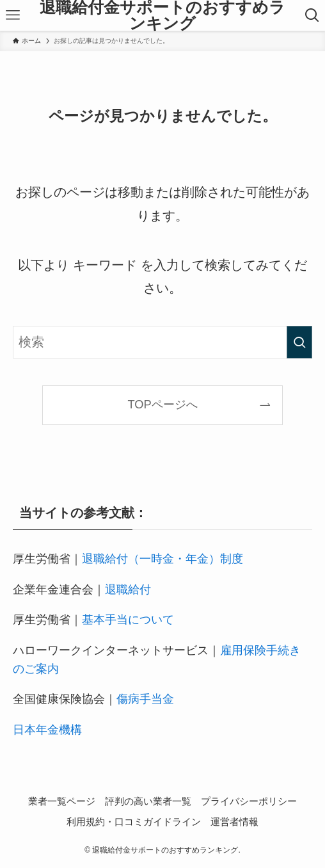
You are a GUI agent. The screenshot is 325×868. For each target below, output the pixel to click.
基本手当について (128, 619)
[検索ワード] (162, 342)
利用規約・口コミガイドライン (134, 822)
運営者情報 (234, 822)
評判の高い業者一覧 (148, 801)
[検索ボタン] (312, 15)
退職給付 (128, 589)
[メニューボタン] (13, 15)
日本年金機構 (47, 729)
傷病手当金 (145, 699)
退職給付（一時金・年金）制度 (162, 559)
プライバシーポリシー (249, 801)
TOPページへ (162, 404)
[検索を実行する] (299, 342)
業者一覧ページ (62, 801)
